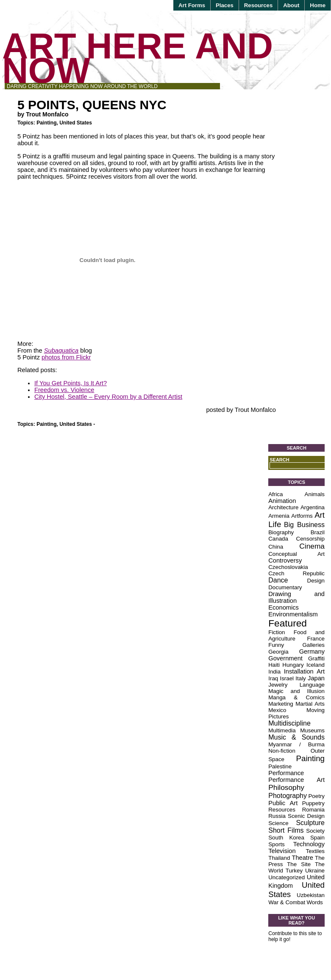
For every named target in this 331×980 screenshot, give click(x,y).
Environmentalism (293, 614)
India (274, 672)
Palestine (280, 766)
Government (285, 658)
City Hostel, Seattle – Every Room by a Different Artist (108, 397)
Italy (300, 678)
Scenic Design (306, 816)
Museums (312, 730)
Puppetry (313, 803)
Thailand (279, 858)
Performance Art (296, 780)
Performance (286, 773)
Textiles (315, 851)
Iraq (273, 678)
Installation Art (304, 671)
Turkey (294, 871)
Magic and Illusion (296, 691)
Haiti (274, 665)
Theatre (302, 858)
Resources (258, 5)
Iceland (316, 665)
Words (314, 902)
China (276, 547)
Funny (276, 645)
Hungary (293, 665)
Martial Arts (310, 704)
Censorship (310, 539)
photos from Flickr (66, 357)
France (316, 639)
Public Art (283, 803)
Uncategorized (286, 877)
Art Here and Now (138, 58)
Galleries (313, 645)
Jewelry (278, 685)
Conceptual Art (296, 554)
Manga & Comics (296, 697)
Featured (288, 623)
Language (312, 685)
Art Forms (192, 5)
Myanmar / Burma (296, 744)
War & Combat (287, 902)
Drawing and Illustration (296, 597)
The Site (299, 864)
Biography (281, 532)
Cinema (312, 546)
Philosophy (286, 787)
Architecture (283, 507)
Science (278, 823)
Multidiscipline (289, 723)
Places (225, 5)
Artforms (302, 516)
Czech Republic (296, 573)
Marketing (281, 704)
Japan (316, 678)
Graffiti (316, 658)
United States (76, 123)
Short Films (286, 830)
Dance (278, 580)
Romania (313, 810)
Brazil (318, 532)
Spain (317, 838)
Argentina (313, 507)
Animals (315, 494)
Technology (309, 844)
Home (318, 5)
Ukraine (315, 871)
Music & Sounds (296, 737)
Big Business (304, 525)
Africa (275, 494)
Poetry (316, 796)
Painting (46, 123)
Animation (282, 501)
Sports (277, 844)
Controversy (285, 560)
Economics (284, 607)
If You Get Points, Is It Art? (71, 383)
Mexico (277, 710)
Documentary (285, 587)
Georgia (278, 652)
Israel (287, 678)
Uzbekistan (311, 895)
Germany (312, 651)
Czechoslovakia (288, 567)
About (291, 5)
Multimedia (282, 730)
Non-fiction (282, 751)
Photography (288, 796)
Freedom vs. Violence (64, 390)
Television (282, 851)
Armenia (279, 516)
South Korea (286, 838)
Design (316, 581)
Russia (277, 816)
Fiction (277, 632)
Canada (278, 539)
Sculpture (310, 823)
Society (315, 831)
